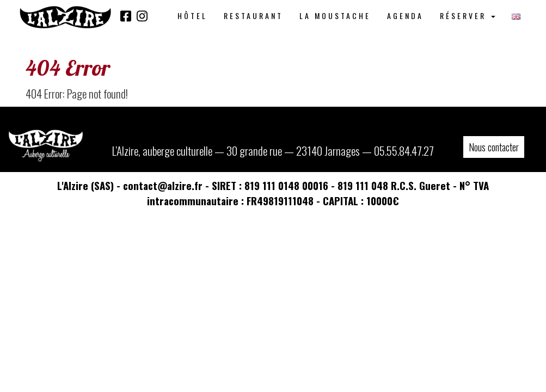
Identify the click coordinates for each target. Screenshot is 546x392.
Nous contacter (494, 147)
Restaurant (253, 16)
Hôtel (192, 16)
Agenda (405, 16)
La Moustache (335, 16)
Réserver (468, 16)
